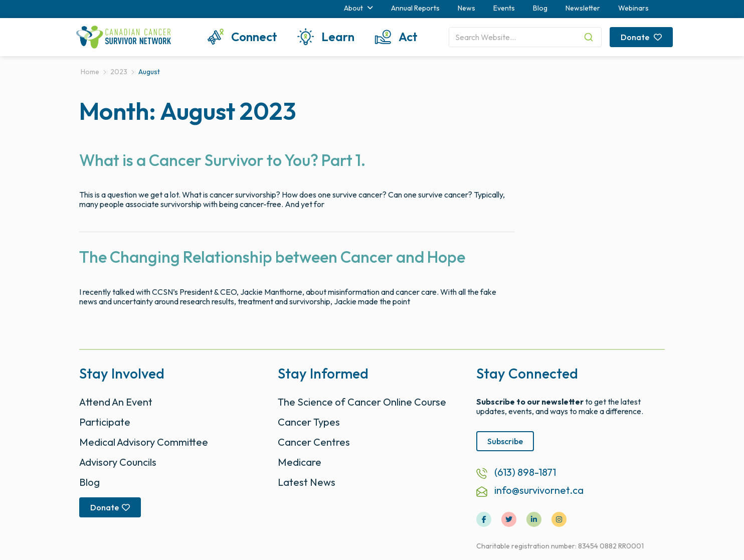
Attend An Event (116, 402)
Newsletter (583, 8)
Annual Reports (415, 8)
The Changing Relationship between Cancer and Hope (272, 257)
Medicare (300, 462)
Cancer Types (309, 422)
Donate (641, 37)
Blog (540, 8)
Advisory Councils (118, 462)
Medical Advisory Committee (144, 442)
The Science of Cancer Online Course (362, 402)
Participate (105, 422)
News (467, 8)
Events (504, 8)
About (358, 8)
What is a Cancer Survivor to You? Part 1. (222, 160)
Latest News (307, 482)
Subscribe (505, 441)
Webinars (633, 8)
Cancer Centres (314, 442)
